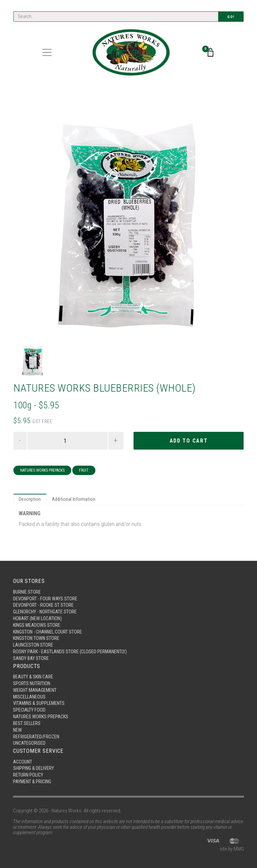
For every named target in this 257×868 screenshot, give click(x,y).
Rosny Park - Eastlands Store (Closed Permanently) (72, 648)
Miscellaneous (30, 694)
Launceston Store (34, 641)
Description (30, 500)
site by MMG (232, 849)
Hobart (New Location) (39, 614)
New (18, 728)
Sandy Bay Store (31, 655)
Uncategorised (30, 742)
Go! (231, 17)
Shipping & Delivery (34, 768)
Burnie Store (27, 586)
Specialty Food (30, 708)
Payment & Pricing (33, 782)
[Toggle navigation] (47, 53)
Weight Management (36, 687)
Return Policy (29, 775)
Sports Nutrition (32, 680)
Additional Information (74, 500)
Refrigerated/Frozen (37, 735)
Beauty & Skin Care (34, 673)
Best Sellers (27, 722)
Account (23, 761)
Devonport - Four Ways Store (46, 593)
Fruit (84, 471)
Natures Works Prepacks (42, 471)
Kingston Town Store (37, 634)
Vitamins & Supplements (40, 701)
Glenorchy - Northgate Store (46, 607)
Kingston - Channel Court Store (49, 627)
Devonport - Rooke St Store (44, 600)
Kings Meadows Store (37, 620)
